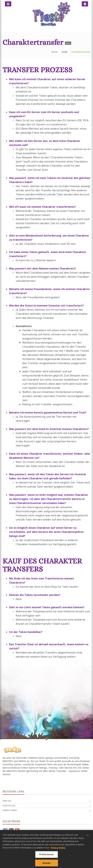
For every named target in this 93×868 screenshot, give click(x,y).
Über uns (7, 801)
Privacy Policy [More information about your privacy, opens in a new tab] (58, 850)
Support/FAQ (9, 806)
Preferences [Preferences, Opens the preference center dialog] (46, 857)
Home (54, 52)
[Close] (88, 838)
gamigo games (10, 810)
